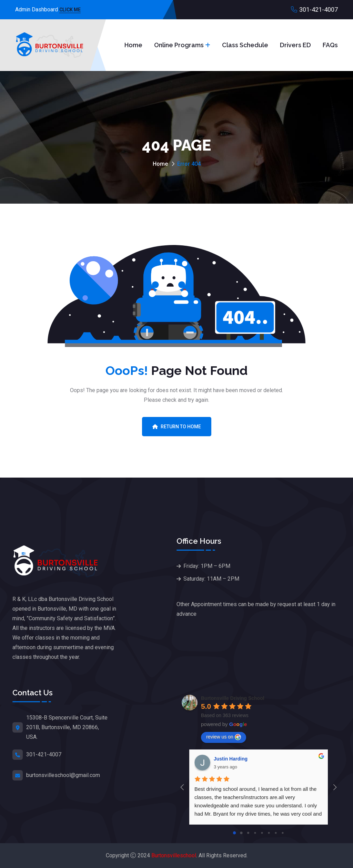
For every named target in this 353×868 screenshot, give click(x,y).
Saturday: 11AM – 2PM (211, 579)
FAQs (330, 45)
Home (133, 45)
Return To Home (177, 427)
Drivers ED (295, 45)
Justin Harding (231, 759)
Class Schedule (245, 45)
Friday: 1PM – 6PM (207, 566)
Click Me (70, 10)
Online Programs (179, 45)
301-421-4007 (319, 9)
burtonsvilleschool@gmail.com (63, 775)
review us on (224, 737)
